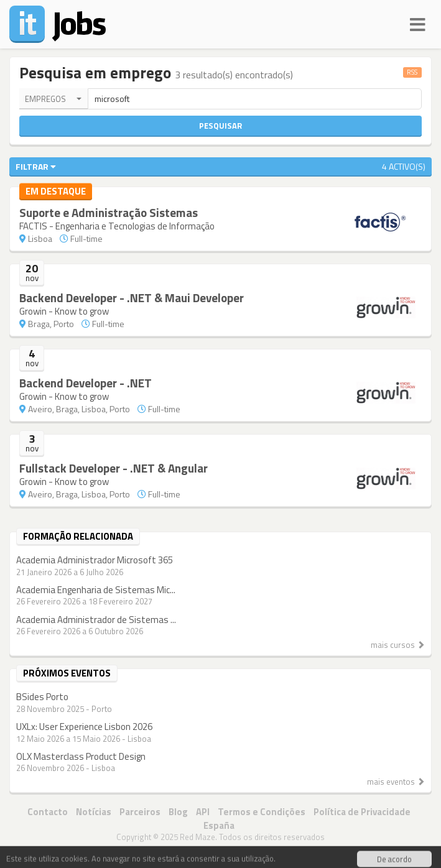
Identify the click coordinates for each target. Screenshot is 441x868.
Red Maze (197, 837)
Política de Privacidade (362, 812)
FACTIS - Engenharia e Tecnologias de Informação (117, 226)
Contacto (48, 812)
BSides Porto (42, 697)
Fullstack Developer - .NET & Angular (114, 468)
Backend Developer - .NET (86, 383)
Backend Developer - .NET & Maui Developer (132, 298)
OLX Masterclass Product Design (81, 756)
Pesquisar (220, 126)
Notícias (94, 812)
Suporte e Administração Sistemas (109, 212)
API (203, 812)
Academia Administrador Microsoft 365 (95, 560)
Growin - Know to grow (64, 311)
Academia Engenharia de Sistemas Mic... (96, 590)
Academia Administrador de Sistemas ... (96, 620)
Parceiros (140, 812)
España (219, 825)
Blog (178, 812)
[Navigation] (418, 23)
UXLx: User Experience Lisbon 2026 (84, 727)
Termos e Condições (262, 812)
